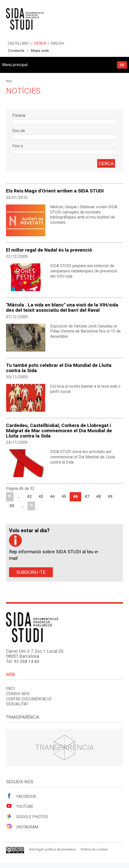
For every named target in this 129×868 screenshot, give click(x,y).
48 (98, 497)
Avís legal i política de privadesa (52, 849)
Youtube (20, 806)
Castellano (18, 43)
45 (64, 497)
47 (87, 497)
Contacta (16, 51)
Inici (9, 81)
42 (29, 497)
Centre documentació (29, 699)
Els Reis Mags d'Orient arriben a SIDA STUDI (55, 191)
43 (41, 497)
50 (12, 506)
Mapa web (40, 51)
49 (110, 497)
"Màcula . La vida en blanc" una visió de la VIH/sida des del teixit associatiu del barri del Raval (62, 307)
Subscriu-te (31, 572)
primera (10, 497)
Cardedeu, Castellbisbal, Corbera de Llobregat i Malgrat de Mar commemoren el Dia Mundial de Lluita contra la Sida (59, 431)
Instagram (22, 827)
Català (40, 43)
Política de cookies (94, 849)
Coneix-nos (18, 694)
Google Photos (27, 816)
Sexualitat (17, 704)
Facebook (21, 796)
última (31, 506)
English (57, 43)
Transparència (64, 747)
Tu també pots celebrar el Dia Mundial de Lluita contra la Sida (59, 368)
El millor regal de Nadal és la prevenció (49, 250)
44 (52, 497)
